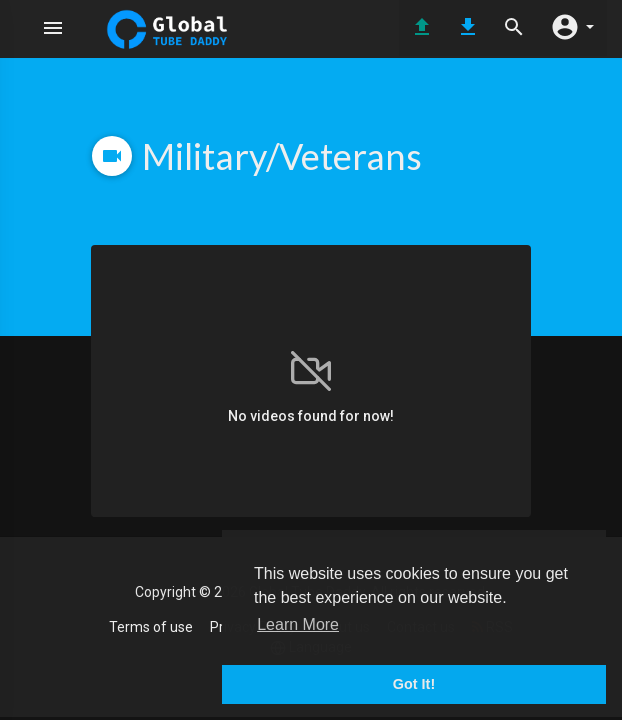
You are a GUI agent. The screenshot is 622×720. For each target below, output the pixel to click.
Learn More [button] (298, 624)
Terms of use (151, 627)
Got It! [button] (414, 684)
